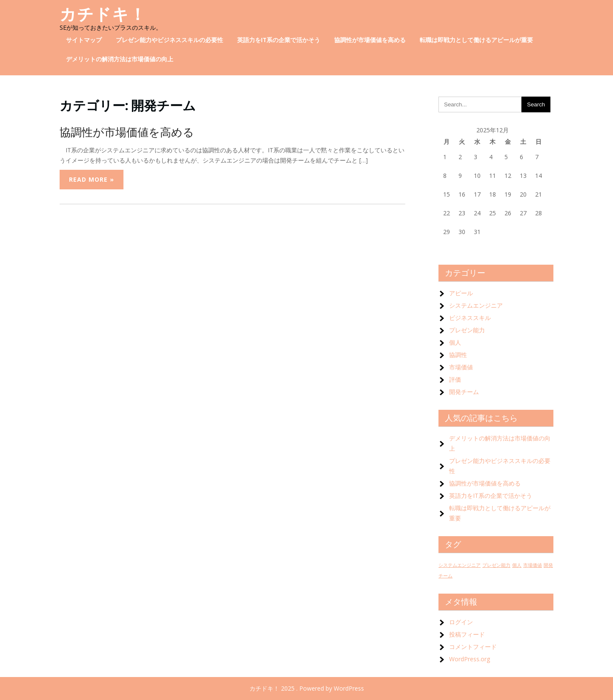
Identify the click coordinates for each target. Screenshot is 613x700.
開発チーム (464, 392)
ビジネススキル (470, 318)
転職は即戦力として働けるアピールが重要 (476, 40)
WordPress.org (470, 659)
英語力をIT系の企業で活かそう (279, 40)
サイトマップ (84, 40)
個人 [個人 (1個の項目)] (517, 565)
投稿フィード (467, 634)
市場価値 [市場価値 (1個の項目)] (533, 565)
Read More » (92, 179)
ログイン (461, 622)
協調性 (458, 355)
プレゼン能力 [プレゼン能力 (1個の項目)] (496, 565)
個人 (455, 342)
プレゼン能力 (467, 330)
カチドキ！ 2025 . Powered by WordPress (307, 688)
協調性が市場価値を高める (370, 40)
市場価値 (461, 367)
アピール (461, 293)
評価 (455, 379)
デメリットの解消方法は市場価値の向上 (120, 59)
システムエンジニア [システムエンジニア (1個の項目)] (460, 565)
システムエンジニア (476, 305)
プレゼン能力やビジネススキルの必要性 (169, 40)
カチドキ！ (103, 14)
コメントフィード (473, 647)
